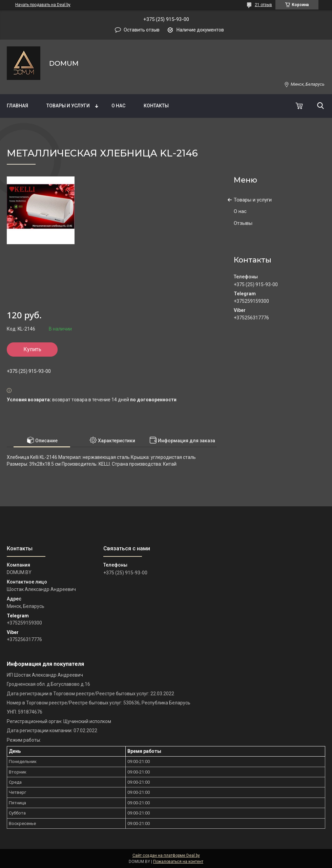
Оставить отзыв (142, 30)
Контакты (156, 106)
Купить (32, 349)
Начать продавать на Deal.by (43, 5)
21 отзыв (263, 5)
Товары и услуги (68, 106)
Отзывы (243, 223)
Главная (17, 106)
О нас (118, 106)
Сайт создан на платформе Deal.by (166, 855)
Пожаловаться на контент (178, 862)
